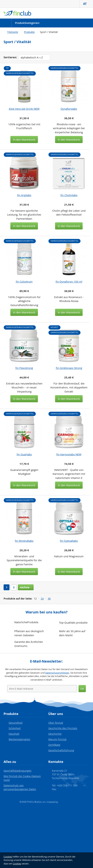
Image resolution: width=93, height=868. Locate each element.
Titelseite (13, 32)
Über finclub (56, 723)
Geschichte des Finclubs (63, 728)
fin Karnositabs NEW (69, 454)
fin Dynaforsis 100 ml (69, 281)
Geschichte (55, 734)
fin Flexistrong (24, 368)
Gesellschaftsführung (61, 750)
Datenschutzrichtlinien (57, 673)
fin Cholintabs (69, 195)
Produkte (29, 32)
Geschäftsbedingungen (18, 771)
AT (86, 4)
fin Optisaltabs (69, 541)
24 (42, 599)
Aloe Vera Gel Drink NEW (24, 109)
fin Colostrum (24, 281)
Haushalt (14, 734)
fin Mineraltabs (24, 541)
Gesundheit (16, 723)
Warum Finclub (57, 739)
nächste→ (26, 587)
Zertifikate (54, 745)
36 (49, 599)
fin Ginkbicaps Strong (69, 368)
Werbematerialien (19, 739)
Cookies (8, 857)
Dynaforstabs (69, 109)
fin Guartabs (24, 454)
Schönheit (15, 728)
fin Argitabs (24, 195)
